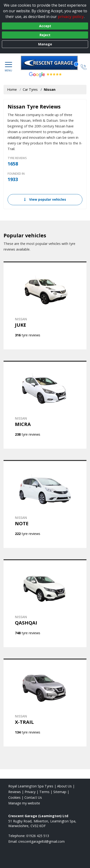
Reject (45, 35)
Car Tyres (30, 89)
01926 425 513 (38, 836)
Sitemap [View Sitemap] (60, 792)
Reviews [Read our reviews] (15, 792)
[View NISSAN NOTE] (45, 504)
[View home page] (52, 63)
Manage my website (24, 803)
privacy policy (71, 16)
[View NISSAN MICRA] (45, 405)
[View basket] (73, 67)
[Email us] (41, 841)
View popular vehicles (45, 199)
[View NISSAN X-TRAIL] (45, 703)
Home (12, 89)
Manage (45, 44)
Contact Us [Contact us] (33, 797)
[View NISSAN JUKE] (45, 305)
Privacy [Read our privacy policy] (30, 792)
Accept (45, 26)
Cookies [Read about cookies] (14, 797)
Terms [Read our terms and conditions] (44, 792)
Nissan (50, 89)
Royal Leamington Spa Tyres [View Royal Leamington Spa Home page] (31, 786)
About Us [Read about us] (64, 786)
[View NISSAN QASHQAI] (45, 603)
